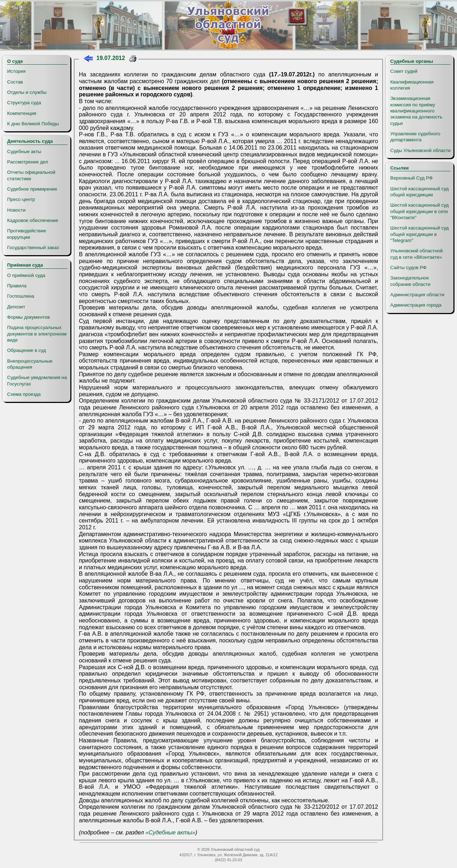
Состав (15, 82)
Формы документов (28, 317)
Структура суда (24, 103)
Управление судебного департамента (415, 137)
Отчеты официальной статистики (31, 175)
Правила (17, 286)
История (16, 71)
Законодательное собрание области (410, 281)
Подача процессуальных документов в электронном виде (37, 334)
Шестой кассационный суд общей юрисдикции (420, 192)
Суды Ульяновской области (420, 150)
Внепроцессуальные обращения (30, 364)
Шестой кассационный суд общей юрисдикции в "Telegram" (420, 234)
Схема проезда (24, 394)
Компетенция (22, 113)
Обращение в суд (26, 350)
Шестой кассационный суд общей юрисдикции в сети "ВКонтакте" (420, 211)
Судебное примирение (32, 189)
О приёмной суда (26, 275)
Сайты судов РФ (408, 268)
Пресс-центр (21, 199)
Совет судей (404, 71)
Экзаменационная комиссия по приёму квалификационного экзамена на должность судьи (416, 111)
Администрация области (417, 295)
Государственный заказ (33, 248)
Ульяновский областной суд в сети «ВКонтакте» (416, 254)
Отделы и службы (27, 92)
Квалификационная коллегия (412, 85)
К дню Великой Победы (33, 124)
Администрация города (416, 305)
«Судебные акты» (170, 832)
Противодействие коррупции (27, 234)
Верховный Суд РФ (411, 178)
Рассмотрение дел (28, 162)
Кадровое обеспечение (33, 220)
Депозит (16, 307)
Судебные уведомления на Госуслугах (37, 380)
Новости (16, 210)
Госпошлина (21, 296)
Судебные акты (24, 152)
